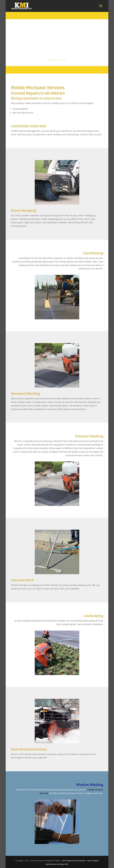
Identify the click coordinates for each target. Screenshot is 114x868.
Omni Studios (80, 861)
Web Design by (68, 861)
